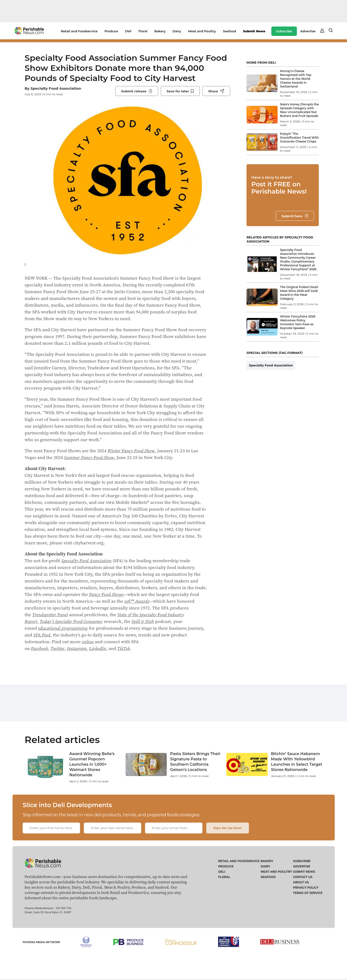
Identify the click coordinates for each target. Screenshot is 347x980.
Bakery (160, 31)
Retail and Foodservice (79, 31)
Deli (128, 31)
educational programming (63, 628)
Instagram (77, 648)
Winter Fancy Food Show (131, 451)
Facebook (40, 648)
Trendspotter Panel (50, 615)
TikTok (124, 648)
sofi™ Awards (137, 601)
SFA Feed (42, 635)
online (88, 642)
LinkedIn (97, 648)
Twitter (58, 648)
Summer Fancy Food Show (89, 457)
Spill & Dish (143, 621)
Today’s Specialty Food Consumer (71, 621)
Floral (143, 31)
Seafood (229, 31)
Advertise (308, 31)
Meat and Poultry (202, 31)
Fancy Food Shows (106, 594)
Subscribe (284, 31)
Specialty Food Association (56, 88)
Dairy (177, 31)
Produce (111, 31)
